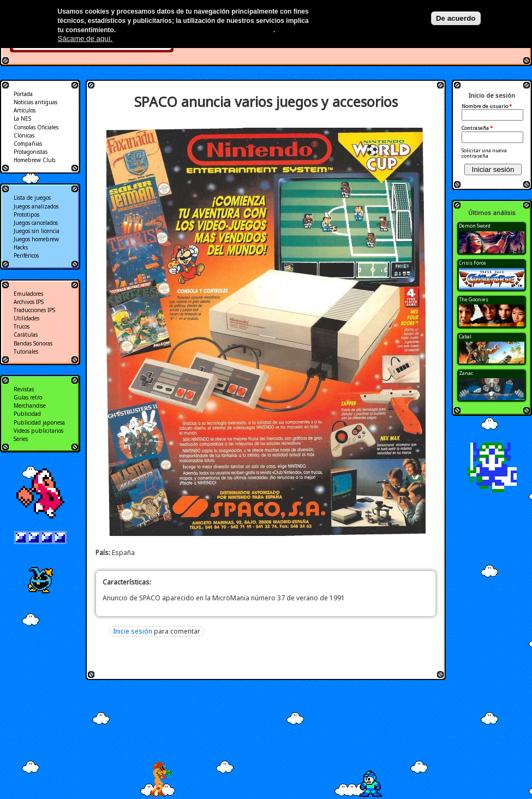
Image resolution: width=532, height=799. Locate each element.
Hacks (21, 247)
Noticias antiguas (35, 102)
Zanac (466, 373)
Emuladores (28, 294)
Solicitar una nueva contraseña (484, 153)
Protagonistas (31, 152)
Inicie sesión (133, 631)
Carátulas (26, 335)
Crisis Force (473, 263)
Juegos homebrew (36, 239)
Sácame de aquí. (85, 38)
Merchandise (30, 406)
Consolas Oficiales (36, 127)
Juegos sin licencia (37, 231)
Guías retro (28, 397)
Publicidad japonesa (39, 422)
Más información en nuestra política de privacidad (196, 30)
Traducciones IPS (34, 310)
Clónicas (24, 135)
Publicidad (27, 414)
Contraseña (477, 128)
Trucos (22, 326)
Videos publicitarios (38, 431)
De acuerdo (456, 18)
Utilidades (26, 318)
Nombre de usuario (487, 106)
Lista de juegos (32, 198)
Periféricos (26, 255)
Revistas (24, 389)
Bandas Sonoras (33, 343)
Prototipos (26, 214)
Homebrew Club (35, 160)
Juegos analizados (36, 206)
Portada (23, 94)
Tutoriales (26, 351)
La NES (22, 118)
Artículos (25, 110)
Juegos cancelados (36, 223)
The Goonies (474, 299)
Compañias (28, 144)
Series (21, 439)
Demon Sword (475, 226)
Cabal (465, 336)
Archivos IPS (29, 302)
